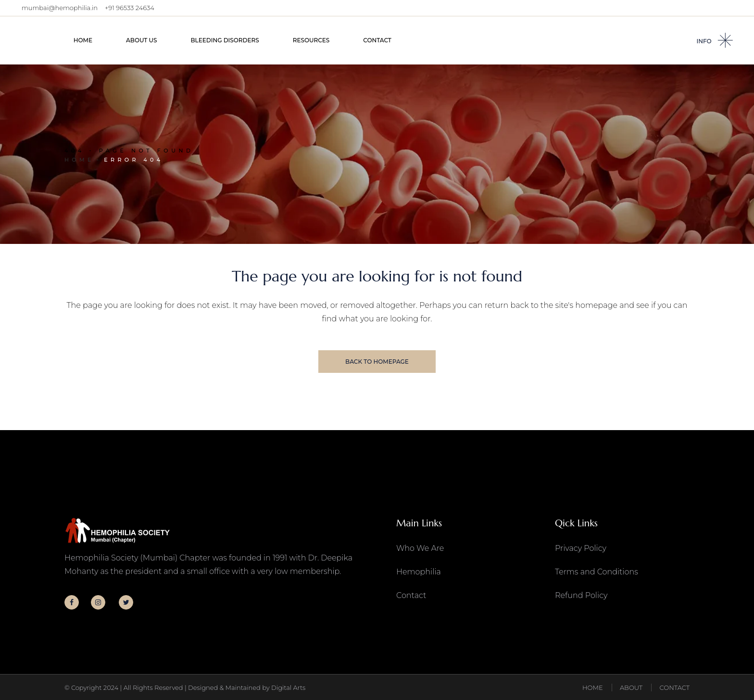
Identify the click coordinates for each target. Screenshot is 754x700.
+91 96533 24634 (130, 8)
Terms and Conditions (597, 572)
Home (79, 160)
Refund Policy (581, 595)
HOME (593, 687)
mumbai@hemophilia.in (60, 8)
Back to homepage (377, 362)
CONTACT (675, 687)
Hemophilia (419, 572)
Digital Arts (288, 687)
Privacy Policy (581, 548)
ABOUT (631, 687)
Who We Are (420, 548)
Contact (411, 595)
